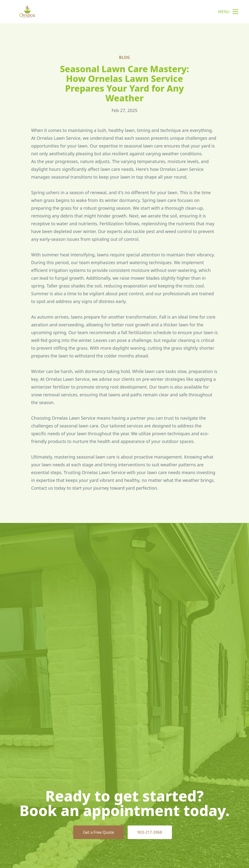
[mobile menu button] (235, 12)
